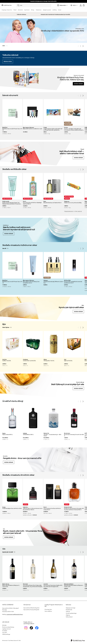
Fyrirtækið (5, 631)
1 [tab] (4, 46)
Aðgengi (68, 615)
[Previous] (78, 46)
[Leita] (34, 5)
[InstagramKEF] (26, 630)
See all (4, 248)
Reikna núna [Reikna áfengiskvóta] (8, 61)
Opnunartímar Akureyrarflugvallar (31, 610)
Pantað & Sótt (69, 610)
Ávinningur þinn (48, 609)
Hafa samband (69, 617)
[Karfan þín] (84, 5)
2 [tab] (7, 46)
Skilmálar (4, 625)
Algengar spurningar (71, 608)
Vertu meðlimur (48, 611)
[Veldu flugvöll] (62, 5)
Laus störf (5, 633)
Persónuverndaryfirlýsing (8, 627)
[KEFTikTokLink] (32, 630)
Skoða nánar (78, 84)
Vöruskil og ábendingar (71, 613)
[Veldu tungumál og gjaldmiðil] (74, 5)
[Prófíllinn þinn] (81, 5)
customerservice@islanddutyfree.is (15, 614)
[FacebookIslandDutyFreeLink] (37, 630)
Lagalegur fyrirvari (6, 629)
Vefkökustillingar (6, 634)
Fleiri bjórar (6, 327)
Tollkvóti (68, 611)
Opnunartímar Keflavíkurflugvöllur (31, 608)
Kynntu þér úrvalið (8, 552)
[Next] (83, 46)
